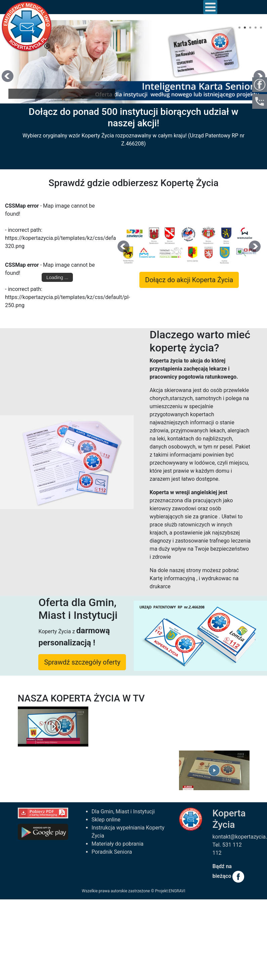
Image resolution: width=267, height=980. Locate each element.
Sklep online (106, 820)
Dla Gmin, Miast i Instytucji (123, 812)
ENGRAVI (177, 891)
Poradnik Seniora (112, 852)
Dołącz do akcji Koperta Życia (189, 280)
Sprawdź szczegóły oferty (82, 662)
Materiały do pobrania (118, 844)
